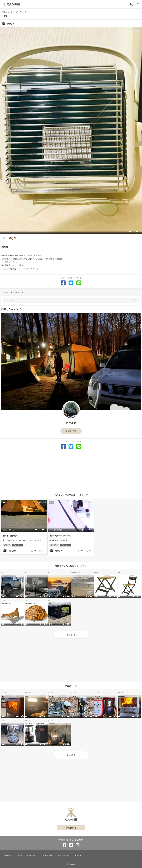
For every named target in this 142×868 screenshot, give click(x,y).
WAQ (27, 696)
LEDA (4, 696)
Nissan (50, 576)
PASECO (4, 724)
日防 (50, 603)
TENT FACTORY (99, 576)
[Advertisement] (71, 472)
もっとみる (71, 635)
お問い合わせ (63, 855)
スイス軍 (51, 696)
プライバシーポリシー (26, 855)
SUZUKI (4, 576)
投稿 (135, 300)
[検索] (131, 4)
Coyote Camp (122, 696)
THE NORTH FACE (7, 603)
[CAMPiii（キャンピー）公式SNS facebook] (65, 845)
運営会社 (78, 855)
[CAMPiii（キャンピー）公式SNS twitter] (71, 845)
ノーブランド (98, 696)
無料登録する (71, 828)
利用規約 (8, 855)
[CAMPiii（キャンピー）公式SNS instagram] (78, 845)
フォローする (71, 431)
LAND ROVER (29, 576)
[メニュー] (138, 4)
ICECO (73, 576)
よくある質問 (47, 855)
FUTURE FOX (52, 724)
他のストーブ (71, 686)
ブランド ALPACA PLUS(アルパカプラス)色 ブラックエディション (35, 724)
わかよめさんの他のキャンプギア (71, 566)
